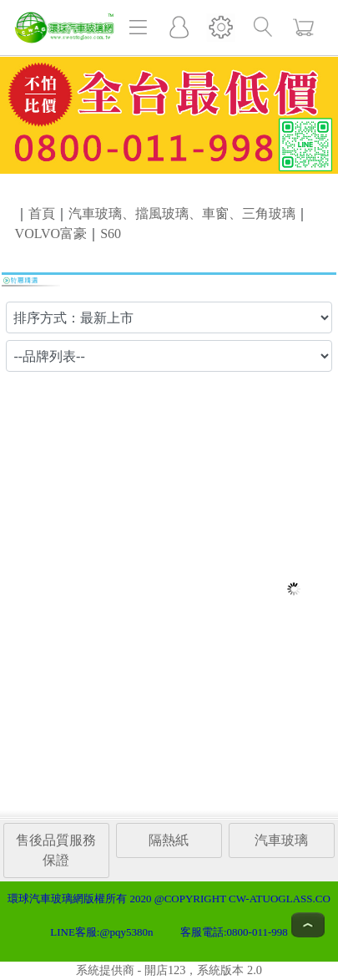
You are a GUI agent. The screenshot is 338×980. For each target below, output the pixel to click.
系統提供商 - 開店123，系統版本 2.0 (169, 970)
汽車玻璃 (281, 840)
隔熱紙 (169, 840)
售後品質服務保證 (56, 850)
